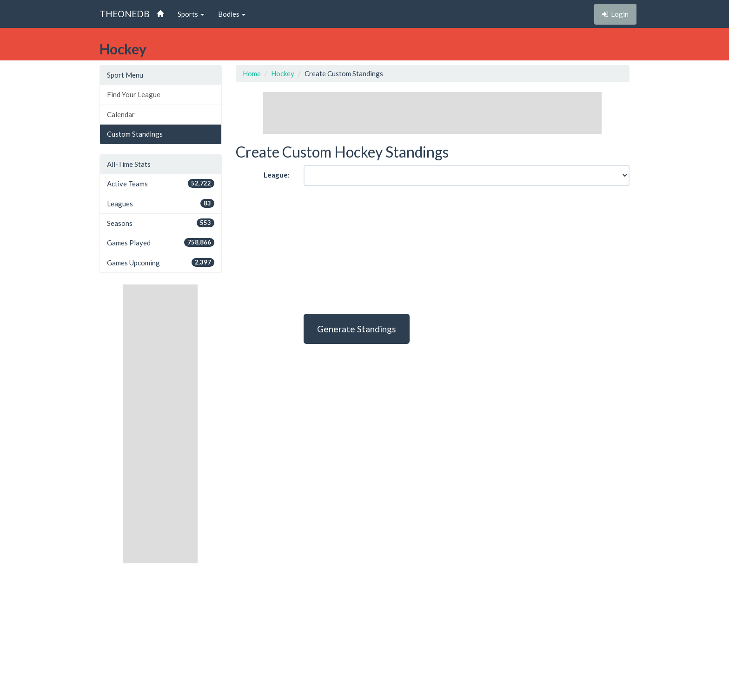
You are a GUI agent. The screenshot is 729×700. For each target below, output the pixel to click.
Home (252, 73)
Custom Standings (135, 134)
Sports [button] (191, 14)
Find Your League (134, 94)
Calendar (121, 114)
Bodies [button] (232, 14)
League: (277, 175)
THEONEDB (125, 14)
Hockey (283, 73)
